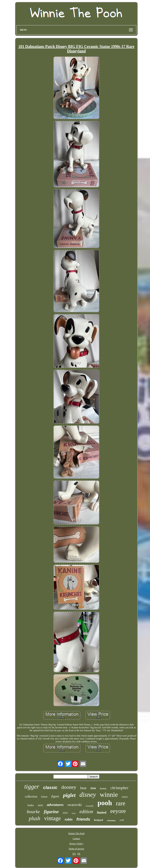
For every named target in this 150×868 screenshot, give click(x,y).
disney (88, 795)
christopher (120, 788)
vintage (52, 818)
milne (65, 813)
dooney (69, 787)
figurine (51, 812)
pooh (105, 803)
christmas (111, 820)
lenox (44, 797)
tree (93, 788)
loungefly (90, 806)
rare (121, 803)
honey (103, 788)
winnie (109, 795)
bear (83, 788)
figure (55, 796)
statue (125, 797)
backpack (99, 820)
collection (31, 796)
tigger (32, 786)
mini (40, 805)
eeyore (118, 811)
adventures (55, 805)
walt (122, 820)
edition (86, 812)
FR (79, 854)
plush (34, 818)
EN (74, 854)
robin (69, 819)
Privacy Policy (76, 844)
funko (31, 805)
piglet (69, 795)
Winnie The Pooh (76, 833)
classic (50, 788)
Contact (76, 839)
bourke (33, 812)
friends (83, 819)
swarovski (75, 805)
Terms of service (76, 849)
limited (102, 812)
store (74, 813)
